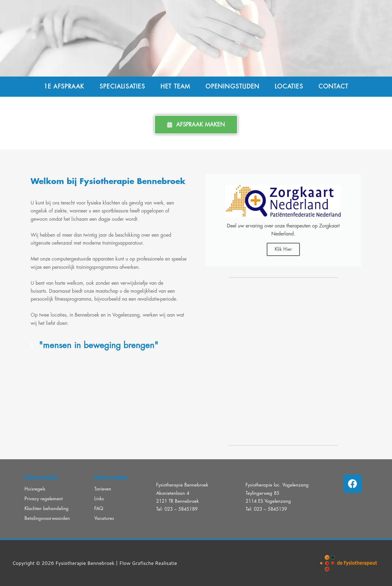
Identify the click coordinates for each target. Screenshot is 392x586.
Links (99, 499)
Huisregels (35, 489)
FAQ (99, 509)
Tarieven (103, 489)
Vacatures (104, 518)
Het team (175, 86)
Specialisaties (122, 86)
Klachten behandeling (47, 509)
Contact (333, 86)
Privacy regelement (44, 499)
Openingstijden (232, 86)
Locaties (289, 86)
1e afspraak (64, 86)
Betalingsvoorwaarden (47, 518)
